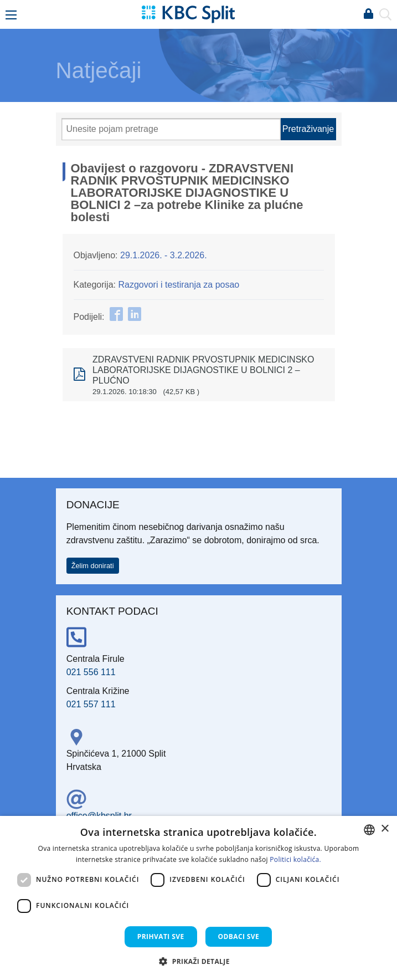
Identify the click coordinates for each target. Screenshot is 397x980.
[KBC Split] (188, 14)
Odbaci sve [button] (239, 936)
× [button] (385, 829)
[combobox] (369, 830)
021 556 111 (91, 672)
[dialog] (198, 898)
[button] (198, 961)
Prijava (368, 14)
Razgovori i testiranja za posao (179, 285)
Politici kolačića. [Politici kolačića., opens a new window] (295, 859)
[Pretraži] (171, 129)
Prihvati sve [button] (161, 936)
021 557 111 (91, 704)
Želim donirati (93, 566)
